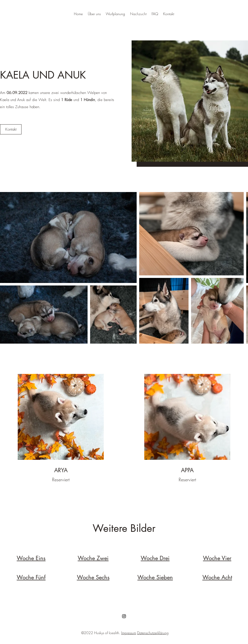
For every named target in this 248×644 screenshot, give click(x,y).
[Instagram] (124, 616)
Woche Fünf (31, 577)
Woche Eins (31, 558)
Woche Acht (217, 577)
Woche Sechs (93, 577)
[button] (11, 129)
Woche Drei (155, 558)
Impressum (129, 633)
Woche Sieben (155, 577)
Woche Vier (217, 558)
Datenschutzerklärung (153, 633)
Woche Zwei (93, 558)
